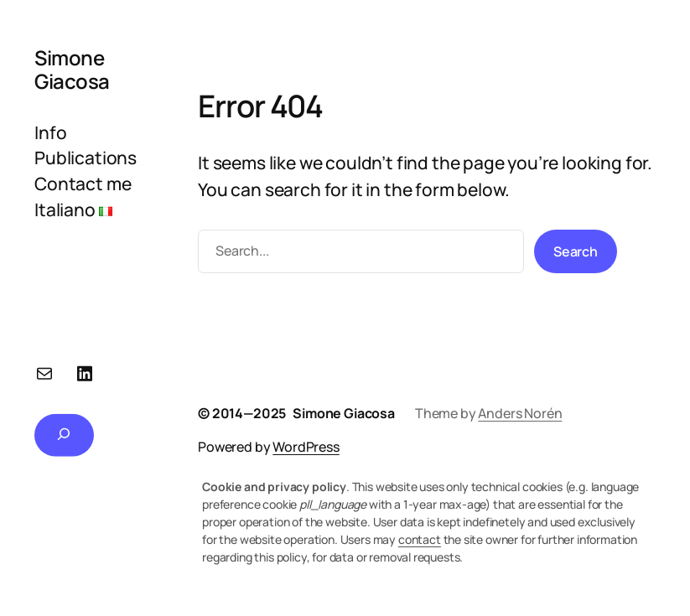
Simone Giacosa (72, 69)
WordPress (306, 447)
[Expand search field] (64, 435)
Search (576, 251)
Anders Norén (520, 413)
